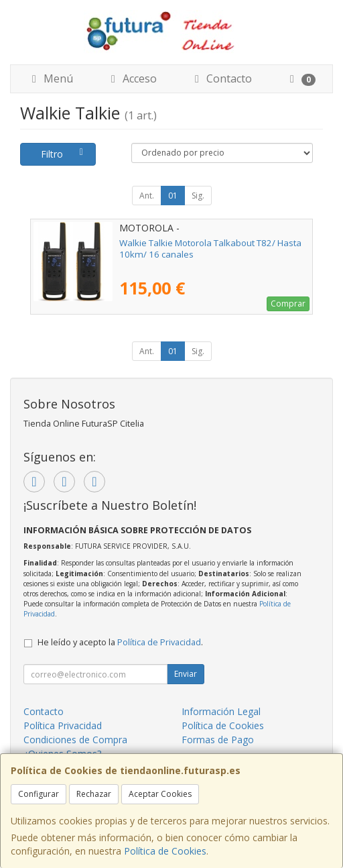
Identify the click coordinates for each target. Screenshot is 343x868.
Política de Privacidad (159, 642)
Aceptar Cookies (160, 794)
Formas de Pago (218, 740)
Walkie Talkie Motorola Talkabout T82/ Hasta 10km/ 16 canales (210, 249)
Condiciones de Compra (75, 740)
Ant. (147, 196)
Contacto (221, 78)
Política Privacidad (63, 725)
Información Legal (221, 711)
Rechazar (94, 794)
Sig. (198, 196)
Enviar (186, 674)
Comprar (288, 304)
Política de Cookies (165, 851)
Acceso (132, 78)
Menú (50, 78)
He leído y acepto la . (120, 642)
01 (173, 196)
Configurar (39, 794)
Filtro (64, 154)
